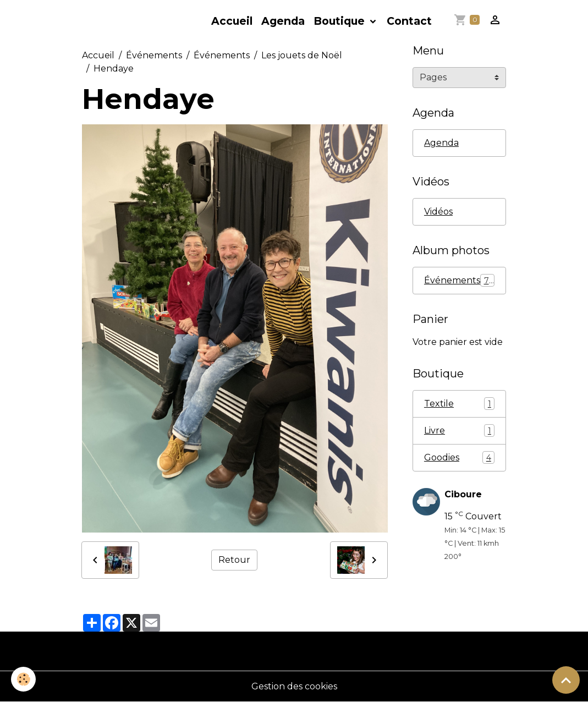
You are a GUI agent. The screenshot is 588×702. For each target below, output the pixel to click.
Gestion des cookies (294, 686)
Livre (459, 430)
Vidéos (438, 212)
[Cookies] (23, 679)
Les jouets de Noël (302, 55)
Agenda (283, 21)
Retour (234, 560)
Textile (459, 404)
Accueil (232, 21)
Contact (409, 21)
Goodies (459, 457)
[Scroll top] (566, 680)
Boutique (340, 21)
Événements (154, 55)
